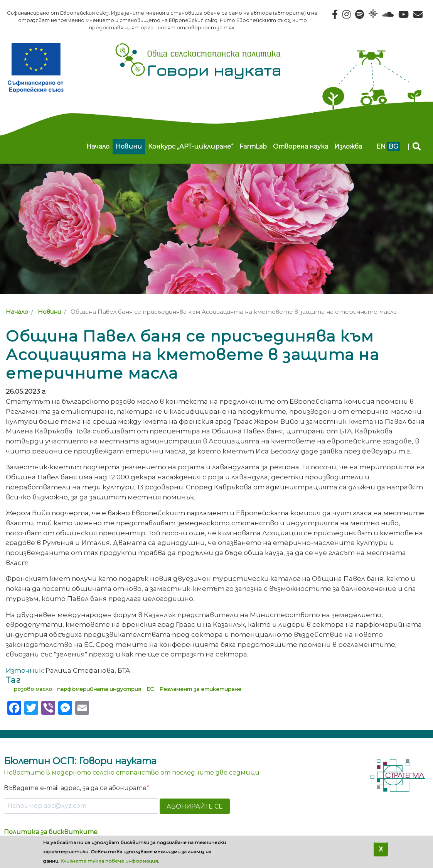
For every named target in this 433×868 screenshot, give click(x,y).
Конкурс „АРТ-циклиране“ (191, 146)
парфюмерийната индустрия (99, 689)
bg (393, 146)
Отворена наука (301, 146)
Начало (98, 146)
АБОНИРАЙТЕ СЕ (195, 806)
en (381, 146)
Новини (129, 146)
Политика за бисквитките (51, 832)
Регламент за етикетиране (200, 689)
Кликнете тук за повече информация (109, 861)
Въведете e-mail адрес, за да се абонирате (75, 788)
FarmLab (253, 146)
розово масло (33, 689)
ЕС (150, 689)
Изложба (348, 146)
